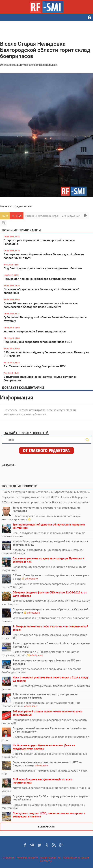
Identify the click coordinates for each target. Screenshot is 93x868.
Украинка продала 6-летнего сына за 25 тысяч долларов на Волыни (46, 619)
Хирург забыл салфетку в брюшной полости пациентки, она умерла (46, 789)
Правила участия (50, 857)
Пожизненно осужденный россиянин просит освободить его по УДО (44, 721)
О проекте (8, 857)
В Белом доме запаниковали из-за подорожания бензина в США (46, 738)
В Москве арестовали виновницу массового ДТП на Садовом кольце (41, 704)
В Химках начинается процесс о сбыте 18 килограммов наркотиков (45, 502)
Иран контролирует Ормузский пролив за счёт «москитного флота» (46, 687)
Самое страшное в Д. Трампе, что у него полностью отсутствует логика (41, 653)
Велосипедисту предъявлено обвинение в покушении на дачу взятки (44, 568)
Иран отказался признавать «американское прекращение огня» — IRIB (44, 636)
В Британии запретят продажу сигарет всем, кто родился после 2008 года (44, 585)
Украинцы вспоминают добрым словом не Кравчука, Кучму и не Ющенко (46, 602)
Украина (30, 216)
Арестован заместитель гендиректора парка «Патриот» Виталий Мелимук (43, 551)
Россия (39, 216)
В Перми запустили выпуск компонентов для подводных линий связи (44, 755)
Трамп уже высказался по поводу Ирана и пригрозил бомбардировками (42, 670)
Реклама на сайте (27, 857)
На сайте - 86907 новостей (26, 433)
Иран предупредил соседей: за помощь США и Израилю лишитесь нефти (44, 534)
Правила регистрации (76, 857)
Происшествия (51, 216)
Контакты (46, 861)
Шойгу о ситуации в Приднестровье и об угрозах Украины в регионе (46, 492)
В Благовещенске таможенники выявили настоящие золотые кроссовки (41, 518)
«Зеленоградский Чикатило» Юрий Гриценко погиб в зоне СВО (45, 772)
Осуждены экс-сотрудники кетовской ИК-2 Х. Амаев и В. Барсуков (44, 497)
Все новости (46, 826)
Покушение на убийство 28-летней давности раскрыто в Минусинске (44, 806)
